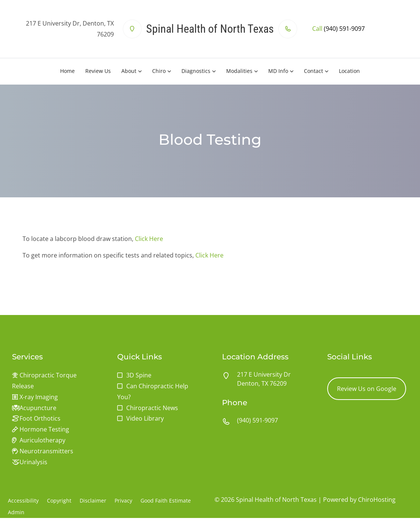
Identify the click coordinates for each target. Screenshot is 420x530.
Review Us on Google (367, 389)
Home (67, 71)
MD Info (278, 71)
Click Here (149, 239)
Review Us (98, 71)
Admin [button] (16, 512)
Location (349, 71)
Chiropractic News (152, 408)
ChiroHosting (377, 500)
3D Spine (139, 375)
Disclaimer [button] (93, 500)
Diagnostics (196, 71)
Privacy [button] (123, 500)
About (129, 71)
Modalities (239, 71)
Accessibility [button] (23, 500)
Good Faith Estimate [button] (166, 500)
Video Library (145, 418)
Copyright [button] (59, 500)
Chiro (159, 71)
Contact (313, 71)
